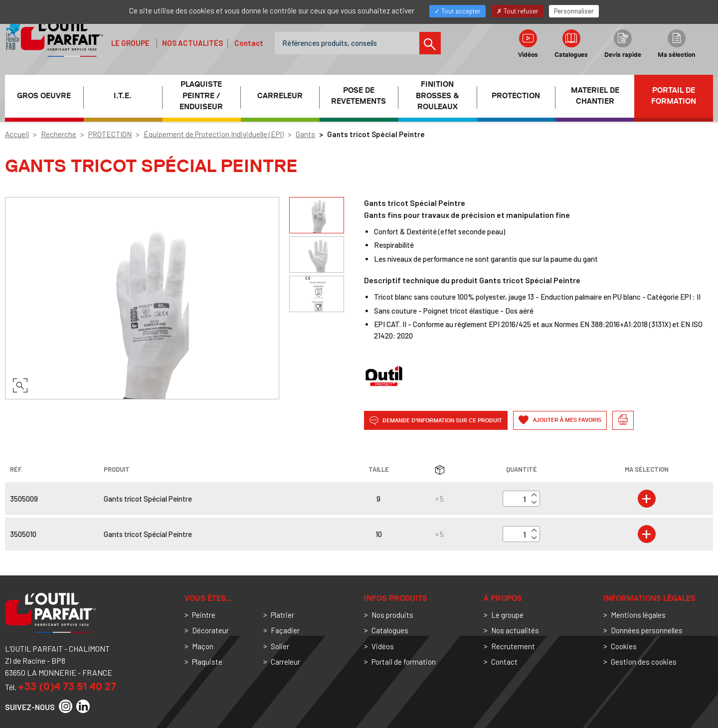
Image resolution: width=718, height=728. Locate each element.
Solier (280, 646)
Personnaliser (574, 11)
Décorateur (210, 630)
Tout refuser (518, 11)
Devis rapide (623, 44)
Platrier (282, 615)
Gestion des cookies (644, 662)
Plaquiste (207, 662)
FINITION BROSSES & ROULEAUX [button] (437, 96)
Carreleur (285, 662)
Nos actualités (192, 43)
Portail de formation (674, 96)
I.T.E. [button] (123, 96)
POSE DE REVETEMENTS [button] (359, 96)
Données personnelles (647, 630)
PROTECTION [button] (516, 96)
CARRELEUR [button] (280, 96)
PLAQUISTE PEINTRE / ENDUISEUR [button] (201, 96)
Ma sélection (677, 44)
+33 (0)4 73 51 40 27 (67, 686)
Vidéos (528, 44)
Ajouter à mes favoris (566, 420)
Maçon (203, 646)
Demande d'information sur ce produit (436, 421)
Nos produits (392, 615)
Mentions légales (638, 615)
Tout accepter (457, 11)
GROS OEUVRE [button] (44, 96)
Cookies (624, 646)
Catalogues (571, 44)
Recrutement (513, 646)
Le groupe (130, 43)
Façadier (285, 630)
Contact (249, 43)
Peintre (204, 615)
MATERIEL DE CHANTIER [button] (595, 96)
